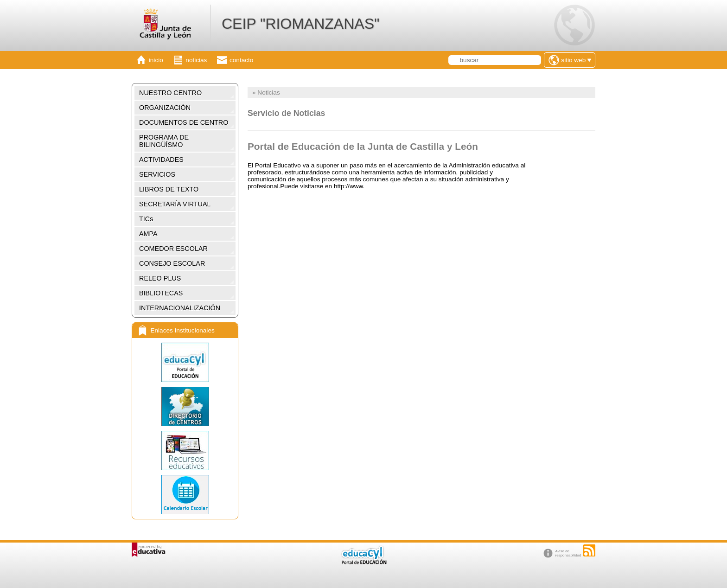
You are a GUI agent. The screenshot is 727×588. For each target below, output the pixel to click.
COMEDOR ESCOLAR (173, 249)
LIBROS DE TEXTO (169, 189)
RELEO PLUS (160, 278)
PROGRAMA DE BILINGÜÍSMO (164, 141)
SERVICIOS (157, 174)
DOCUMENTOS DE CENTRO (184, 122)
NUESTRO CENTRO (170, 93)
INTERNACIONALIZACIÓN (180, 308)
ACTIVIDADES (161, 160)
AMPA (148, 234)
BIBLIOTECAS (161, 293)
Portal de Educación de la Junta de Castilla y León (363, 146)
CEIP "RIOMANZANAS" (300, 24)
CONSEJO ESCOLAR (172, 263)
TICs (146, 219)
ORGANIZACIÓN (165, 108)
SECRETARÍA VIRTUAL (175, 204)
